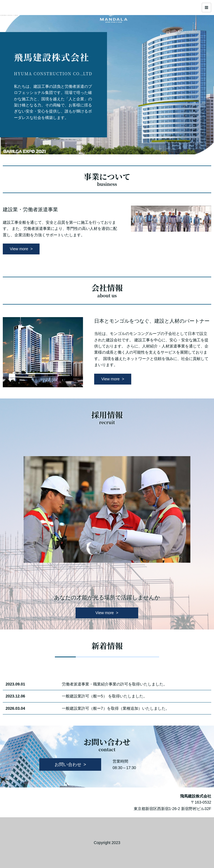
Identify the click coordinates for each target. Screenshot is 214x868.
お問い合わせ (68, 764)
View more (19, 249)
